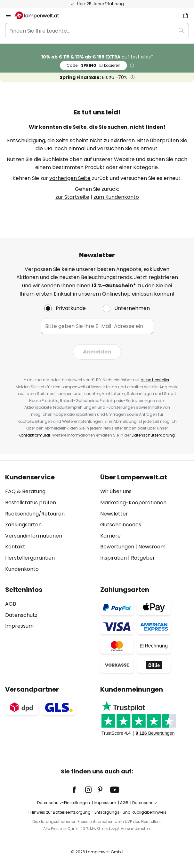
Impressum (19, 626)
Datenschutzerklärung (153, 435)
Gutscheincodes (121, 525)
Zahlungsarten (23, 525)
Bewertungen (117, 547)
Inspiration (113, 558)
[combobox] (97, 31)
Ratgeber (143, 558)
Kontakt (15, 547)
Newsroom (152, 547)
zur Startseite (72, 197)
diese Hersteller (155, 380)
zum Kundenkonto (116, 197)
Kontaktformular (34, 435)
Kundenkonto (22, 569)
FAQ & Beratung (25, 491)
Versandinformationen (34, 536)
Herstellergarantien (30, 558)
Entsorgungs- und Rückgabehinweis (130, 812)
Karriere (110, 536)
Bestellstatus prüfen (31, 503)
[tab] (49, 523)
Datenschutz (21, 615)
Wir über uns (116, 491)
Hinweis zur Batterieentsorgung (61, 812)
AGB (11, 604)
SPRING (93, 65)
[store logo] (41, 15)
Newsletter (114, 514)
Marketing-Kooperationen (133, 503)
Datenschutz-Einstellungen (64, 803)
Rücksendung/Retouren (35, 514)
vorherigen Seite (70, 178)
